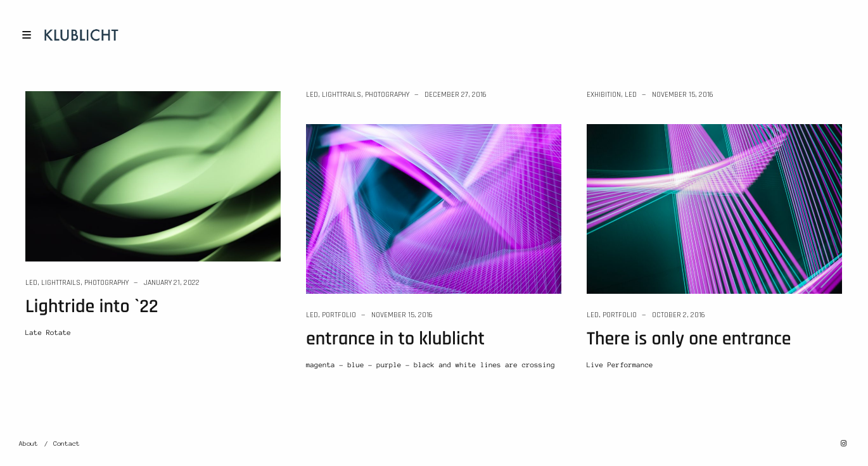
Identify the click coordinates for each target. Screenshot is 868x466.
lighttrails (61, 283)
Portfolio (339, 315)
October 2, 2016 (679, 315)
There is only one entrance (689, 339)
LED (31, 283)
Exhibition (604, 95)
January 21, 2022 (172, 283)
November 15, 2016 (683, 95)
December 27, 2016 (456, 95)
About (29, 444)
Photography (106, 283)
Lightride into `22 (92, 307)
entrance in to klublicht (395, 339)
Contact (67, 444)
